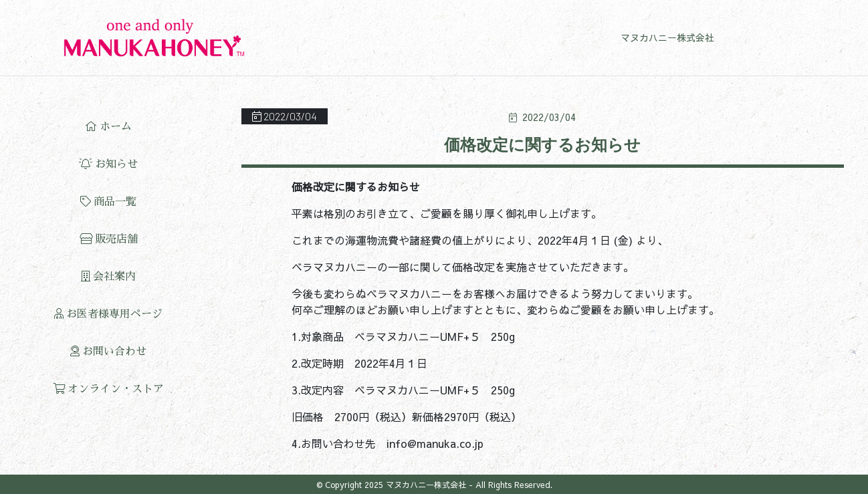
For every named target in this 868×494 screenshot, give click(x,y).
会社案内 (108, 276)
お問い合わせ (108, 351)
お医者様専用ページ (108, 314)
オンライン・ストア (108, 389)
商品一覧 (108, 202)
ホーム (108, 127)
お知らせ (108, 164)
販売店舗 (109, 239)
